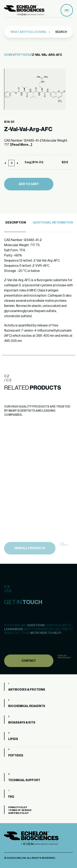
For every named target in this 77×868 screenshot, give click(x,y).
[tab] (15, 223)
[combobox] (30, 31)
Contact (29, 666)
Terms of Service (20, 810)
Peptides (22, 55)
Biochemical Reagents (27, 706)
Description (16, 223)
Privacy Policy (18, 807)
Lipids (13, 739)
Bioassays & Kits (22, 723)
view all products (30, 555)
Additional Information (53, 223)
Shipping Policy (18, 813)
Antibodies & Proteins (27, 690)
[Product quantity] (11, 163)
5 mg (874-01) (34, 162)
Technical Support (24, 780)
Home (9, 55)
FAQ (11, 797)
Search (61, 31)
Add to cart (29, 184)
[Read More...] (21, 145)
